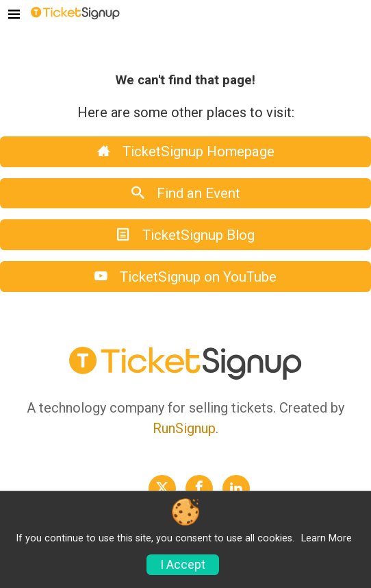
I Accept (183, 565)
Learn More (327, 538)
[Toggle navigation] (14, 15)
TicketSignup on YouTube (186, 277)
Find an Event (186, 193)
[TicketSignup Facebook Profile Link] (199, 489)
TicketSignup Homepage (186, 151)
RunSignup (184, 428)
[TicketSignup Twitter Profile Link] (162, 489)
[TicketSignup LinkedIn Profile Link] (236, 489)
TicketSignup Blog (186, 235)
